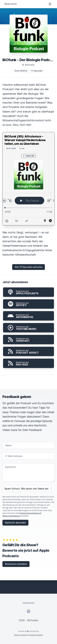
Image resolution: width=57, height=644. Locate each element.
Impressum (29, 603)
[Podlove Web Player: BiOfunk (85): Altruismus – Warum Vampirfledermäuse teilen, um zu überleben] (28, 188)
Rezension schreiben (16, 564)
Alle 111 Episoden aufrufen (28, 267)
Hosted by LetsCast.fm (28, 631)
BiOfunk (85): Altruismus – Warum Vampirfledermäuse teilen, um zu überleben (25, 140)
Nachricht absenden (15, 523)
